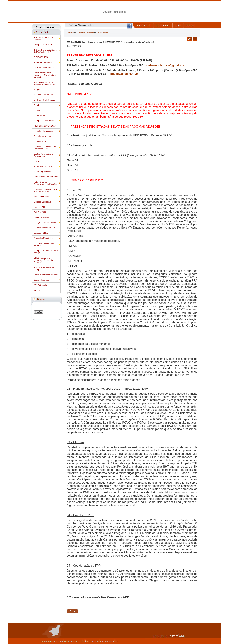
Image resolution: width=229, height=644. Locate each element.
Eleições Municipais (42, 202)
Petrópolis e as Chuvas (44, 121)
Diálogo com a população (45, 223)
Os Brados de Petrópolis (44, 68)
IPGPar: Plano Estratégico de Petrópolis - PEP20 (45, 51)
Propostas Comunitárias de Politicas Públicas (46, 190)
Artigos (37, 90)
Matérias (70, 33)
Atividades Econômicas (44, 238)
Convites (37, 110)
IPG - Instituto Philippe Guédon (43, 38)
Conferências (39, 115)
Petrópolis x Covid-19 (43, 45)
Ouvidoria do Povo (42, 217)
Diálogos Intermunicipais (44, 228)
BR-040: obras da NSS (44, 95)
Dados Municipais (41, 280)
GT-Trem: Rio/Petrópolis (44, 100)
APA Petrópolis (40, 285)
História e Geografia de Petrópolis (44, 268)
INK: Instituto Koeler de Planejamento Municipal (44, 83)
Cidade (37, 105)
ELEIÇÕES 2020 (41, 57)
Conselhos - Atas (41, 141)
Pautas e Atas (102, 33)
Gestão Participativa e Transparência (43, 155)
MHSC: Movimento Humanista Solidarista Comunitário (43, 260)
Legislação (38, 161)
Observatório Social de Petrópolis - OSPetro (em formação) (45, 75)
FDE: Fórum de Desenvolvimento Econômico (46, 183)
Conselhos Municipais (43, 131)
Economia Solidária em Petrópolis (44, 244)
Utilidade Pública (41, 233)
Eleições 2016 (40, 207)
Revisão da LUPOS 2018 (45, 126)
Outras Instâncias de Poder (46, 177)
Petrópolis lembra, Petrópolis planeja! (46, 252)
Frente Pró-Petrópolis (43, 62)
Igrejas (37, 290)
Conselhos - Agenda (42, 136)
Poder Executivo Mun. (43, 166)
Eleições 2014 (40, 212)
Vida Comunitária (41, 197)
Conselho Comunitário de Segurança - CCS (45, 148)
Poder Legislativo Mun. (44, 172)
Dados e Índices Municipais (46, 275)
